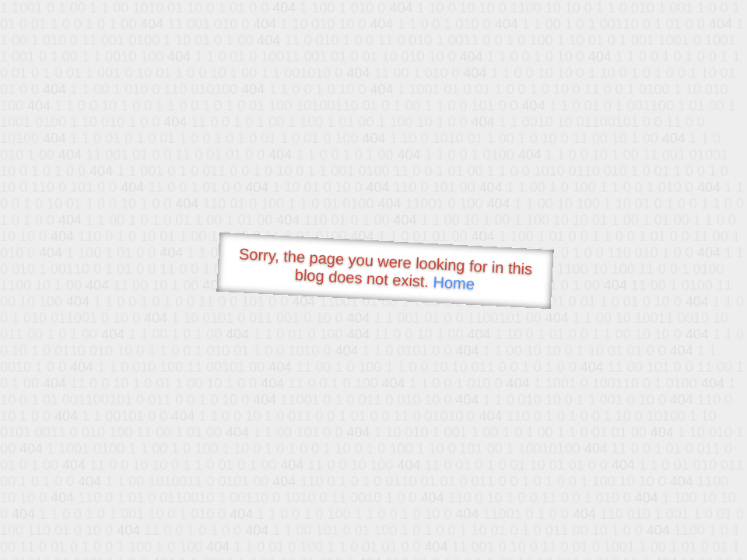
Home (454, 283)
